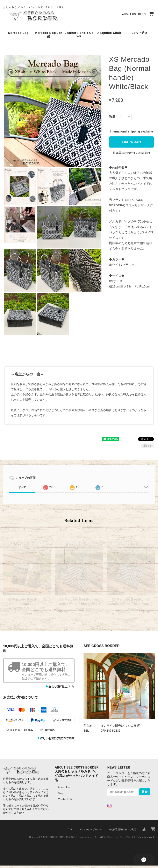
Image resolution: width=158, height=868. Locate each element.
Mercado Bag (18, 35)
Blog (142, 15)
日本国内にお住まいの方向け (131, 155)
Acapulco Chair (109, 35)
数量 (112, 119)
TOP (70, 832)
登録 (145, 794)
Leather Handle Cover (79, 37)
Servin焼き (140, 35)
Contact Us (65, 802)
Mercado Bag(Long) (49, 37)
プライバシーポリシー (90, 832)
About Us (129, 15)
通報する (147, 448)
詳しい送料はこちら (62, 689)
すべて (22, 490)
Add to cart (131, 144)
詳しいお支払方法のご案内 (57, 741)
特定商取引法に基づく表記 (122, 832)
